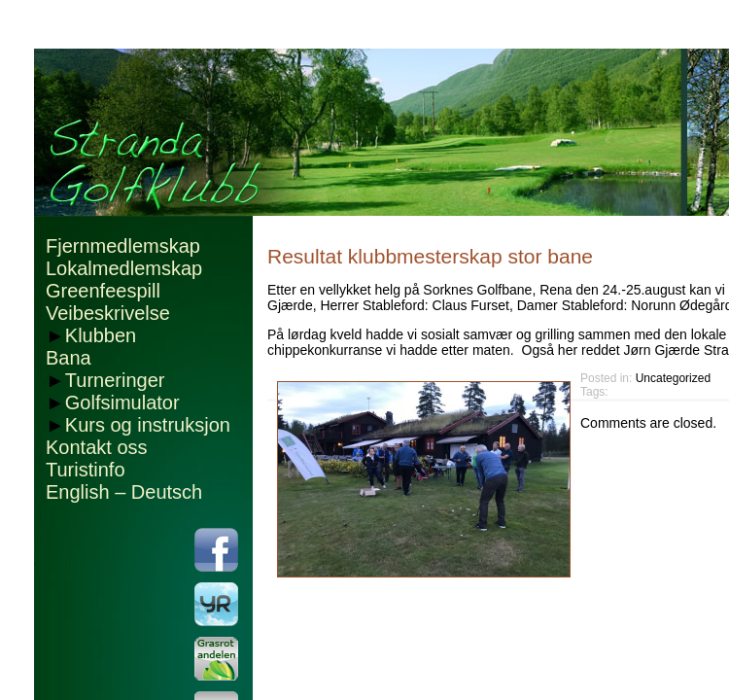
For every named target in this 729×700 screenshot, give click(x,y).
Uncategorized (673, 378)
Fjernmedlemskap (123, 246)
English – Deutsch (124, 492)
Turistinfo (86, 470)
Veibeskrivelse (108, 313)
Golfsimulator (122, 402)
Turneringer (115, 380)
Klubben (101, 335)
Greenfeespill (103, 291)
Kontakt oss (97, 447)
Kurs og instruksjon (148, 425)
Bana (69, 358)
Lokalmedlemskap (124, 268)
